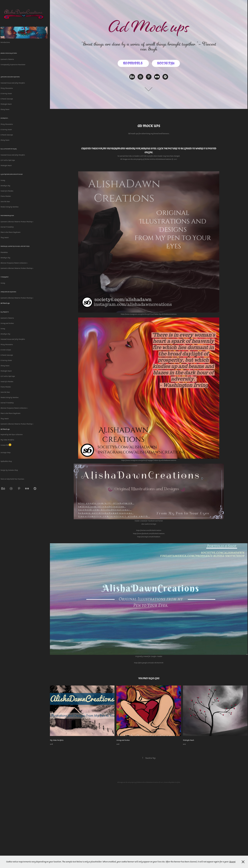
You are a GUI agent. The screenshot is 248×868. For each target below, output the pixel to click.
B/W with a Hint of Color (9, 149)
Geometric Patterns (7, 59)
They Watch (5, 238)
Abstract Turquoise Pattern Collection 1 (14, 263)
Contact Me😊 (6, 445)
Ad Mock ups (5, 303)
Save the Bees (5, 202)
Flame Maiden (6, 196)
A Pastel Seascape (7, 99)
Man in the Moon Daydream (10, 232)
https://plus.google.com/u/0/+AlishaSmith (149, 663)
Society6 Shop (5, 453)
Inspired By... (5, 118)
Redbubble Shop (6, 461)
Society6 (166, 63)
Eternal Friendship (7, 227)
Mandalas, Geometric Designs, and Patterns (15, 246)
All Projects (5, 312)
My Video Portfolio (7, 440)
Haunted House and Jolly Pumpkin (13, 83)
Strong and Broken (7, 323)
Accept (232, 862)
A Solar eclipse (6, 350)
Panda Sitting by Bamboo (10, 207)
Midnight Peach (6, 104)
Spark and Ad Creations (8, 292)
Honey (3, 180)
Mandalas (4, 252)
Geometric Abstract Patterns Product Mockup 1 (17, 222)
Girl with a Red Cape (8, 160)
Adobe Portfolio (176, 782)
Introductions (5, 42)
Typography (5, 277)
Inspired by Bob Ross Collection (12, 435)
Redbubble (133, 63)
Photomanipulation (7, 216)
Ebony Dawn (5, 109)
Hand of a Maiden (7, 191)
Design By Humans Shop (9, 470)
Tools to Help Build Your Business (12, 479)
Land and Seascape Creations (10, 77)
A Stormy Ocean (6, 94)
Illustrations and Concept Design (12, 174)
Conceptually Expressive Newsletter (13, 65)
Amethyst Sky (5, 186)
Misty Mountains (7, 88)
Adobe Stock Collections (9, 53)
